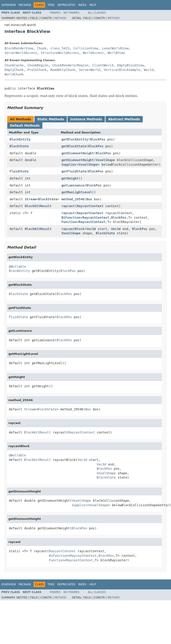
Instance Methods (86, 119)
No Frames (71, 13)
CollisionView (86, 48)
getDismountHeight (78, 153)
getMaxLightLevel (77, 192)
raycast (68, 206)
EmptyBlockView (130, 65)
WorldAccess (93, 53)
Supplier (69, 165)
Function (69, 222)
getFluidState (74, 171)
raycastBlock (73, 229)
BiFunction (71, 218)
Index (82, 5)
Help (93, 5)
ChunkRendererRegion (70, 65)
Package (25, 5)
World (149, 70)
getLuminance (73, 185)
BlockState (19, 146)
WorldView (116, 53)
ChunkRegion (38, 65)
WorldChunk (14, 74)
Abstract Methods (124, 119)
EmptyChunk (14, 70)
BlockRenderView (19, 48)
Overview (9, 5)
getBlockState (74, 146)
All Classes (97, 13)
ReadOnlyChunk (63, 70)
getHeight (70, 178)
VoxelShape (105, 160)
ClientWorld (103, 65)
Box (89, 199)
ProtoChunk (37, 70)
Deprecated (66, 5)
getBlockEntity (75, 139)
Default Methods (25, 126)
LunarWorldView (115, 48)
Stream (30, 199)
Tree (51, 5)
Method (60, 18)
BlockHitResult (38, 206)
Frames (55, 13)
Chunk (42, 48)
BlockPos (98, 139)
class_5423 (60, 48)
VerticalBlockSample (122, 70)
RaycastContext (90, 206)
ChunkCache (14, 65)
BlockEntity (20, 139)
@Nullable (17, 266)
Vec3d (91, 229)
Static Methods (51, 119)
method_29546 (73, 199)
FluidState (19, 171)
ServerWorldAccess (21, 53)
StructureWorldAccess (60, 53)
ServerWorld (90, 70)
